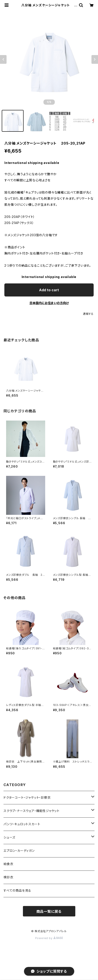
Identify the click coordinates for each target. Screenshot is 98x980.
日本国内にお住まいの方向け (49, 303)
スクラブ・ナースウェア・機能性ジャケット (32, 811)
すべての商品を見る (17, 890)
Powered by (49, 938)
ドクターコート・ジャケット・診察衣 (27, 797)
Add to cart (49, 290)
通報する (88, 314)
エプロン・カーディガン (19, 851)
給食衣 (8, 864)
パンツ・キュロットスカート (22, 824)
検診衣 (8, 877)
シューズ (9, 837)
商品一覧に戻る (49, 911)
